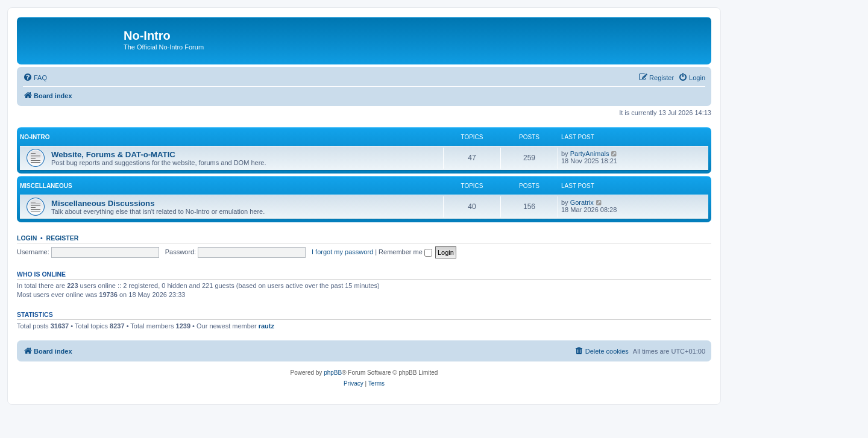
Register (63, 238)
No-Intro (35, 137)
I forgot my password (342, 252)
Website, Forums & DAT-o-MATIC (113, 155)
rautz (266, 326)
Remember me (405, 252)
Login (27, 238)
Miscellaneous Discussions (103, 203)
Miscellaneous (46, 186)
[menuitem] (35, 78)
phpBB (333, 373)
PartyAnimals (590, 154)
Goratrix (582, 202)
